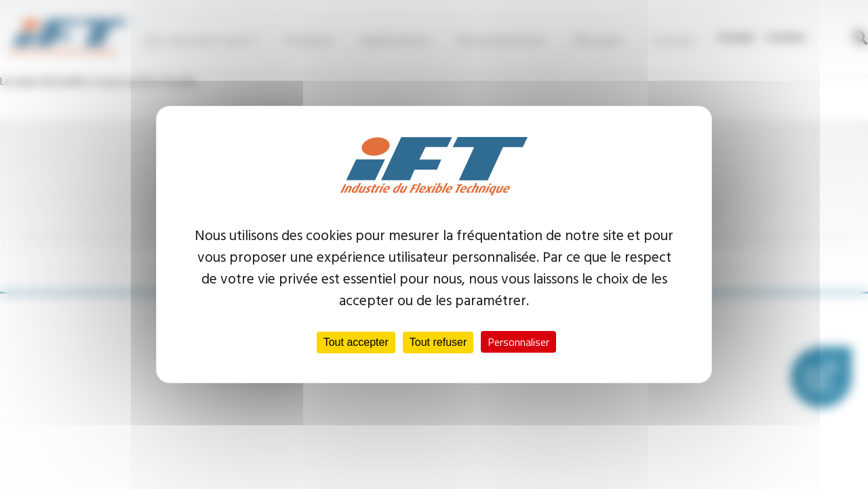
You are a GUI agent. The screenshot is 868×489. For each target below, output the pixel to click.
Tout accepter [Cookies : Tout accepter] (356, 342)
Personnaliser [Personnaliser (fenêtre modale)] (518, 342)
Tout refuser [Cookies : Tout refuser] (438, 342)
